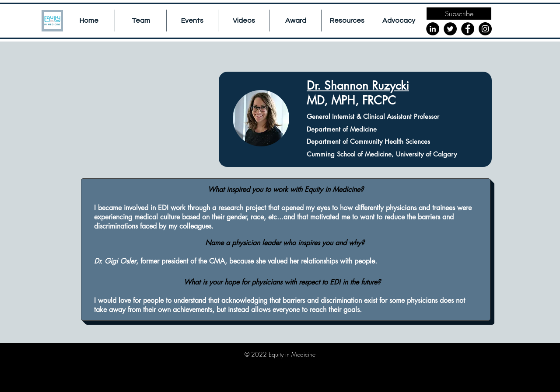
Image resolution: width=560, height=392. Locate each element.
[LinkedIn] (433, 29)
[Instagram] (485, 29)
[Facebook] (468, 29)
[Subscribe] (459, 14)
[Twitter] (450, 29)
